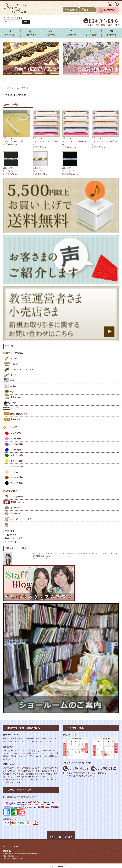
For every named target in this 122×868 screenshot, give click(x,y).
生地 (12, 381)
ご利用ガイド (31, 35)
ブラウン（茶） (17, 477)
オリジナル (15, 397)
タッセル (14, 358)
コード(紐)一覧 (23, 88)
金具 (12, 392)
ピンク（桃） (17, 439)
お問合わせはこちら (40, 558)
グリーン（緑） (17, 455)
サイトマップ (11, 542)
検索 (26, 21)
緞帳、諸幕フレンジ (19, 414)
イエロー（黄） (17, 461)
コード (13, 375)
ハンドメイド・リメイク (21, 519)
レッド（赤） (16, 433)
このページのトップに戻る (61, 837)
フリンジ (14, 364)
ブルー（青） (16, 450)
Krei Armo (60, 866)
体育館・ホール (17, 502)
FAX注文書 (10, 531)
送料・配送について (18, 742)
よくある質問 (91, 35)
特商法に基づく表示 (14, 538)
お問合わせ (112, 35)
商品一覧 (51, 35)
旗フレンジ (15, 419)
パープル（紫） (17, 444)
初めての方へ (10, 35)
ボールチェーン (17, 408)
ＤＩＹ (13, 524)
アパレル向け (16, 513)
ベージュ (14, 472)
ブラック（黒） (17, 483)
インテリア (15, 508)
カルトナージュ (17, 497)
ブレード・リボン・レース (22, 369)
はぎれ (13, 386)
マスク (13, 403)
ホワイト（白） (17, 466)
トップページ (8, 88)
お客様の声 (71, 35)
